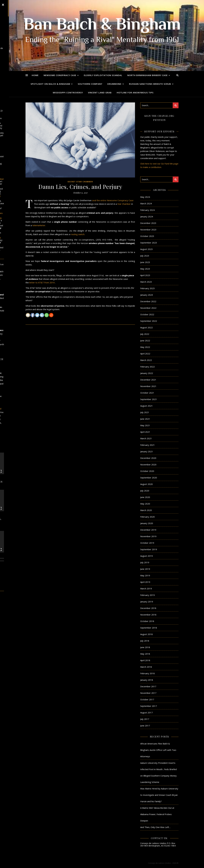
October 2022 (147, 314)
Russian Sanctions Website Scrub (150, 84)
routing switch (78, 234)
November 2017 (148, 693)
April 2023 (145, 275)
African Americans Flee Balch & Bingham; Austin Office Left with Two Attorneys (158, 750)
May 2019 (145, 575)
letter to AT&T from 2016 (42, 282)
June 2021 (145, 419)
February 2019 (147, 595)
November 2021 (148, 386)
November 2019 (148, 536)
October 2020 (147, 471)
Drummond (114, 84)
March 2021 (146, 438)
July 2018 (145, 641)
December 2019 (148, 530)
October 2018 (147, 621)
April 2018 (145, 660)
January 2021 (147, 451)
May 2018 (145, 654)
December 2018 (148, 608)
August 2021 (146, 406)
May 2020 (145, 504)
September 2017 (149, 706)
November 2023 (148, 230)
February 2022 (147, 367)
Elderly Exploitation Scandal (103, 75)
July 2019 (145, 562)
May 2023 (145, 269)
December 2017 (148, 686)
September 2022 (149, 321)
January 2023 (147, 295)
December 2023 (148, 223)
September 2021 (149, 399)
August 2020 (146, 484)
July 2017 (145, 719)
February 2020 (147, 517)
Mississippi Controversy (68, 93)
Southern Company (90, 84)
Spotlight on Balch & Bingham (50, 84)
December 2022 (148, 301)
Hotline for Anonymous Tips (135, 93)
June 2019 (145, 569)
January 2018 (147, 680)
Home (35, 75)
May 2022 (145, 347)
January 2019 (147, 602)
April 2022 (145, 354)
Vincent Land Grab (100, 93)
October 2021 (147, 393)
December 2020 (148, 458)
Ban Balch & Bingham (102, 26)
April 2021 (145, 432)
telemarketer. (39, 225)
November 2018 (148, 615)
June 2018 (145, 647)
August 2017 (146, 713)
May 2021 (145, 425)
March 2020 (146, 510)
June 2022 (145, 341)
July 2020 (145, 491)
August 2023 (146, 249)
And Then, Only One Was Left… (155, 827)
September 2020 (149, 478)
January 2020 (147, 523)
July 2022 (145, 334)
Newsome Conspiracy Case (60, 75)
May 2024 (145, 197)
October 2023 (147, 236)
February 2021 (147, 445)
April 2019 (145, 582)
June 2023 (145, 262)
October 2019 (147, 543)
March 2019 (146, 589)
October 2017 (147, 699)
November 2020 (148, 465)
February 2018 (147, 673)
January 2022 (147, 373)
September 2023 (149, 243)
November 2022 (148, 308)
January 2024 (147, 217)
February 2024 (147, 210)
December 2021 (148, 380)
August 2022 (146, 327)
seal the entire (99, 200)
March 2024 (146, 203)
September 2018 (149, 628)
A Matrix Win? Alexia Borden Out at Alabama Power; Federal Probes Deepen (157, 814)
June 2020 (145, 497)
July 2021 (145, 412)
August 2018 (146, 634)
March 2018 (146, 667)
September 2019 (149, 549)
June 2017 (145, 726)
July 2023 (145, 256)
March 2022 (146, 360)
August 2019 (146, 556)
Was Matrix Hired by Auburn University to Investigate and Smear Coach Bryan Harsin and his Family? (159, 795)
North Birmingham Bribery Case (147, 75)
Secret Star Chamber (80, 182)
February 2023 (147, 288)
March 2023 (146, 282)
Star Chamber (124, 204)
